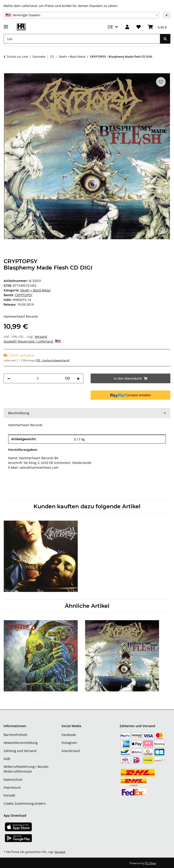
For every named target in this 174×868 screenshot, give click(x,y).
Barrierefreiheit (15, 735)
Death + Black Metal (35, 290)
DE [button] (110, 27)
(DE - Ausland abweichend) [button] (53, 360)
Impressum (12, 787)
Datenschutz (13, 779)
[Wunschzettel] (139, 27)
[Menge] (38, 378)
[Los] (82, 39)
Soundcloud (71, 751)
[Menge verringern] (9, 378)
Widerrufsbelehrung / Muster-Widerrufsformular (27, 769)
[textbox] (81, 15)
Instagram (69, 743)
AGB (7, 759)
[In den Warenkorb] (7, 71)
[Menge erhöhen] (78, 378)
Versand (41, 337)
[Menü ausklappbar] (6, 25)
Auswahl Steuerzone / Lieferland (32, 341)
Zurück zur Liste (17, 57)
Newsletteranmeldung (21, 743)
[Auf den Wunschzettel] (161, 82)
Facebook (69, 735)
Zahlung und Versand (20, 751)
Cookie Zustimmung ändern (25, 803)
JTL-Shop (150, 863)
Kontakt (9, 795)
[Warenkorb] (157, 27)
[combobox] (81, 15)
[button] (127, 27)
